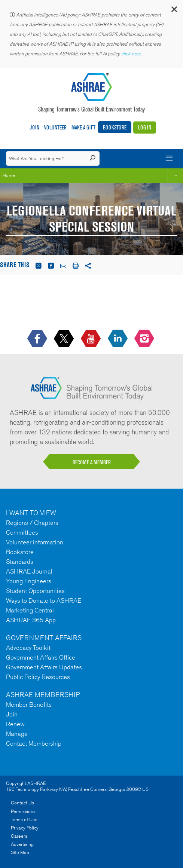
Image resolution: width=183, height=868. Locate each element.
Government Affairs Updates (44, 667)
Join (34, 127)
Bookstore (115, 127)
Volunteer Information (35, 542)
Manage (17, 734)
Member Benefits (29, 705)
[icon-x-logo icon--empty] (65, 339)
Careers (19, 836)
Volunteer (55, 127)
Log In (145, 127)
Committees (22, 532)
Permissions (23, 811)
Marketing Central (30, 610)
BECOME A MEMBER (92, 462)
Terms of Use (24, 820)
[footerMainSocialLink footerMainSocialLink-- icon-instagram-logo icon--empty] (145, 339)
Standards (20, 562)
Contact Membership (34, 743)
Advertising (22, 844)
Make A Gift (83, 127)
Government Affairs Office (41, 657)
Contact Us (22, 803)
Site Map (20, 852)
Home (9, 175)
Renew (15, 724)
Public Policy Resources (38, 677)
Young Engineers (29, 581)
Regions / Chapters (32, 523)
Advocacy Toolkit (28, 648)
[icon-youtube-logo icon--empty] (91, 339)
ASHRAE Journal (29, 571)
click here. (132, 54)
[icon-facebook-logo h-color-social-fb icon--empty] (38, 339)
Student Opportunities (35, 591)
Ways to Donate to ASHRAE (44, 600)
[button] (174, 11)
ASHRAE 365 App (31, 620)
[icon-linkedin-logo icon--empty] (118, 339)
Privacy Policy (25, 828)
